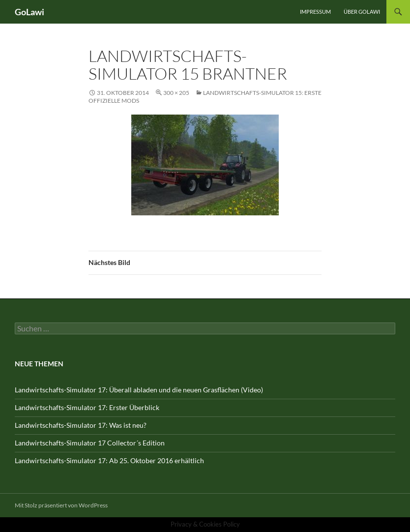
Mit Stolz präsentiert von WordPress (61, 505)
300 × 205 (176, 93)
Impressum (315, 12)
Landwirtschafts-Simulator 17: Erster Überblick (87, 407)
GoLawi (29, 12)
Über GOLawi (362, 12)
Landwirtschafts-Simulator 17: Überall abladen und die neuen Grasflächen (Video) (139, 390)
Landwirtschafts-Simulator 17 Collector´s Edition (90, 443)
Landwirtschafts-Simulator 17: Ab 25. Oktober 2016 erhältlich (109, 460)
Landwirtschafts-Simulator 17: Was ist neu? (81, 425)
